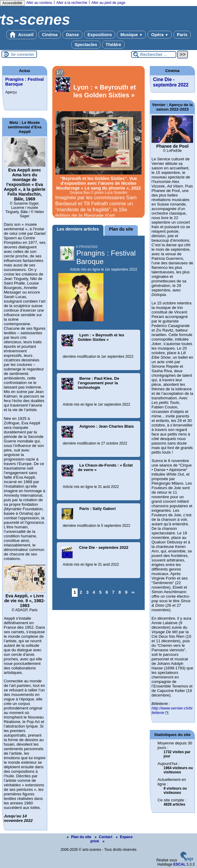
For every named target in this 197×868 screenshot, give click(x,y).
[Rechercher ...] (154, 55)
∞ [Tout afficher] (133, 592)
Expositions (100, 35)
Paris (182, 35)
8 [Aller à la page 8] (120, 592)
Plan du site (80, 837)
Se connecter (23, 54)
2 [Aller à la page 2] (81, 592)
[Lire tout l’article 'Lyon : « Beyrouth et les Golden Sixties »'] (99, 142)
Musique (131, 35)
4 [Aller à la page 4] (94, 592)
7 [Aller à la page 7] (113, 592)
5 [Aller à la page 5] (100, 592)
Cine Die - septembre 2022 (171, 82)
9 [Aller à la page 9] (126, 592)
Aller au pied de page (108, 3)
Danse (72, 35)
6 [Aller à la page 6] (107, 592)
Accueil (22, 35)
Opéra (160, 35)
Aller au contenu (39, 3)
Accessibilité (12, 3)
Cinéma (50, 35)
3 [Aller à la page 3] (88, 592)
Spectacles (86, 45)
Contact (104, 837)
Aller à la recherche (72, 3)
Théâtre (113, 45)
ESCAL (179, 864)
